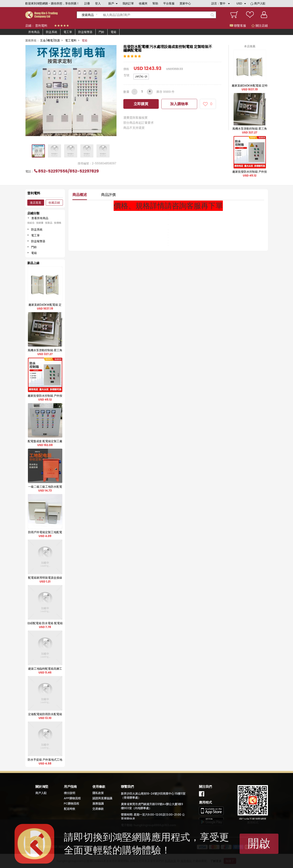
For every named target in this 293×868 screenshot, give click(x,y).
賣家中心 (185, 3)
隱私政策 (98, 793)
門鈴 (102, 32)
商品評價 (108, 195)
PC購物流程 (71, 804)
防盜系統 (52, 32)
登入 (98, 3)
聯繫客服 (238, 26)
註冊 (87, 3)
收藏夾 (143, 3)
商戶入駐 (260, 3)
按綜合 (31, 223)
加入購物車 (179, 104)
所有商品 (34, 32)
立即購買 (141, 104)
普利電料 (41, 26)
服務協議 (98, 804)
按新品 (49, 223)
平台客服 (169, 3)
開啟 (259, 843)
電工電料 (71, 40)
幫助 (155, 3)
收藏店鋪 (54, 203)
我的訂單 (128, 3)
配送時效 (70, 809)
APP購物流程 (72, 798)
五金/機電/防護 (50, 40)
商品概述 (80, 195)
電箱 (113, 32)
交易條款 (98, 809)
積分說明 (70, 793)
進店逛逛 (36, 203)
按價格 (58, 223)
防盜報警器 (85, 32)
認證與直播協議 (102, 798)
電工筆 (68, 32)
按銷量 (40, 223)
